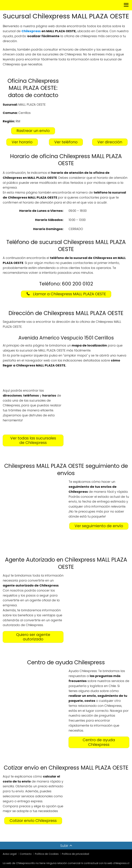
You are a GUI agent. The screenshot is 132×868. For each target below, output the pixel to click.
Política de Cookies (47, 854)
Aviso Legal (10, 854)
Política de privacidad (75, 854)
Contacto (26, 854)
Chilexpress (31, 31)
